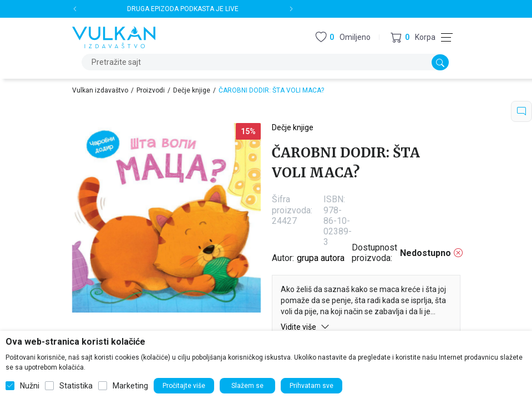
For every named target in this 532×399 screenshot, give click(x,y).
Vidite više (305, 327)
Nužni (30, 386)
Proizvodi (151, 90)
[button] (413, 37)
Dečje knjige (192, 90)
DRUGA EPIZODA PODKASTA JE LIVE (183, 9)
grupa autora (321, 258)
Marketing (130, 386)
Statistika (76, 386)
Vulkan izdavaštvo (100, 90)
